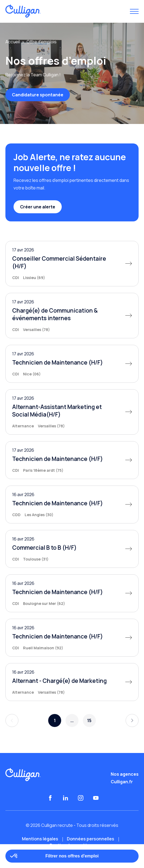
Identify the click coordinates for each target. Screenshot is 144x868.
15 (89, 720)
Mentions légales (40, 839)
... (72, 720)
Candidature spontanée (38, 95)
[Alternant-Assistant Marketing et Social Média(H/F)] (72, 412)
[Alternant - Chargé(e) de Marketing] (72, 682)
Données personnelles (91, 839)
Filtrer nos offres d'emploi (72, 856)
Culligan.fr (122, 782)
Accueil (13, 42)
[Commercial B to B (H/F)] (72, 549)
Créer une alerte (38, 207)
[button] (14, 856)
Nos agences (125, 774)
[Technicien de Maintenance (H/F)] (72, 364)
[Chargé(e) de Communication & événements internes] (72, 316)
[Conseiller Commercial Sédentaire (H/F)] (72, 264)
